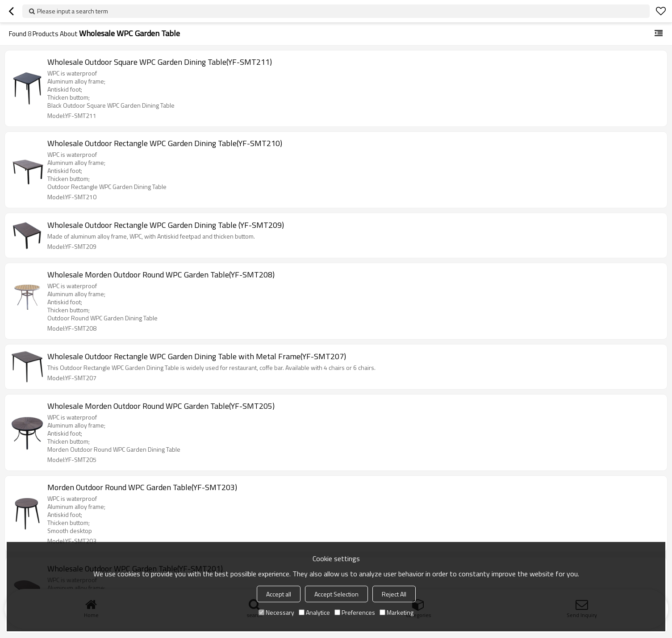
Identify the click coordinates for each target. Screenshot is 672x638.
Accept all (279, 594)
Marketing (397, 612)
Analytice (314, 612)
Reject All (394, 594)
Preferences (355, 612)
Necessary (276, 612)
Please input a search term (73, 11)
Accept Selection (336, 594)
